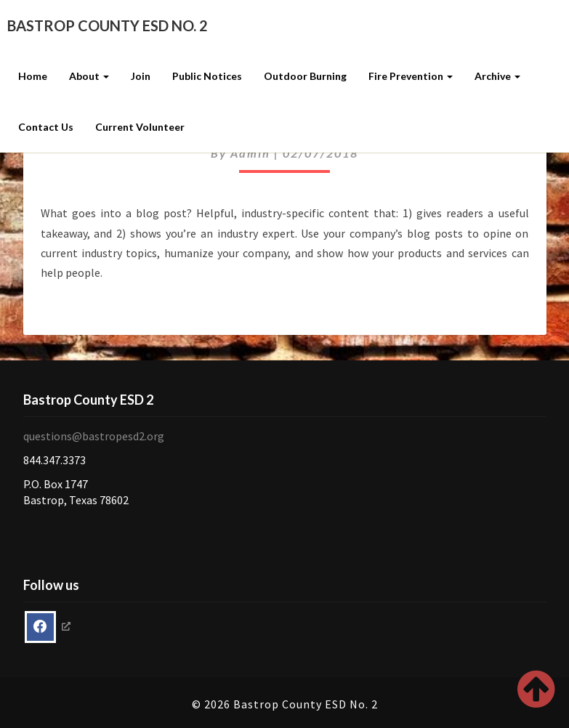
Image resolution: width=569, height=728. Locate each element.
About (89, 76)
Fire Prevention (411, 76)
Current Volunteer (140, 127)
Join (141, 76)
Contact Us (46, 127)
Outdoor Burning (305, 76)
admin (250, 153)
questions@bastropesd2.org (94, 436)
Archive (497, 76)
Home (33, 76)
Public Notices (207, 76)
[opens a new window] (47, 627)
